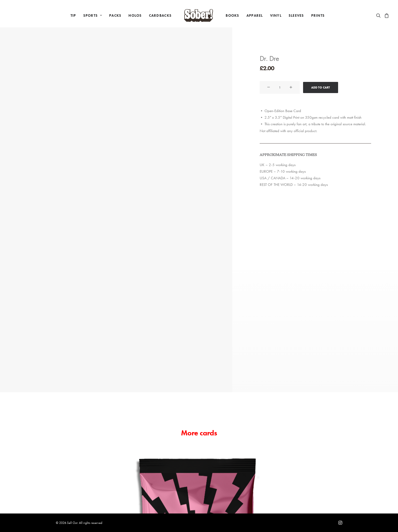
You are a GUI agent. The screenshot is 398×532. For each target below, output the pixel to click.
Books (232, 15)
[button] (379, 15)
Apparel (255, 15)
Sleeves (296, 15)
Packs (115, 15)
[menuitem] (73, 15)
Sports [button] (93, 15)
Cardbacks (160, 15)
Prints (318, 15)
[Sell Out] (199, 15)
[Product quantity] (280, 87)
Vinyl (276, 15)
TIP (73, 15)
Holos (135, 15)
